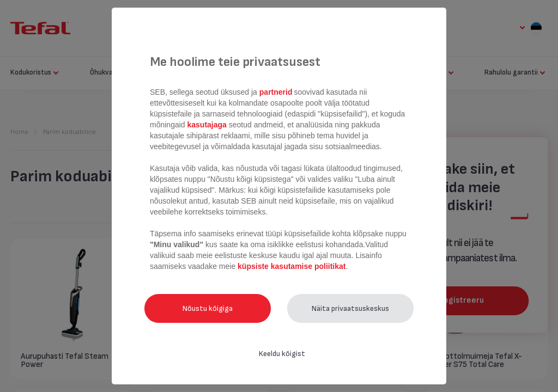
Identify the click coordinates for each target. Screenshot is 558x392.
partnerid (276, 92)
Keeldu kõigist (282, 354)
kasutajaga (207, 125)
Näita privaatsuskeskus (350, 308)
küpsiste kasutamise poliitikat (292, 266)
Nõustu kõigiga (208, 308)
